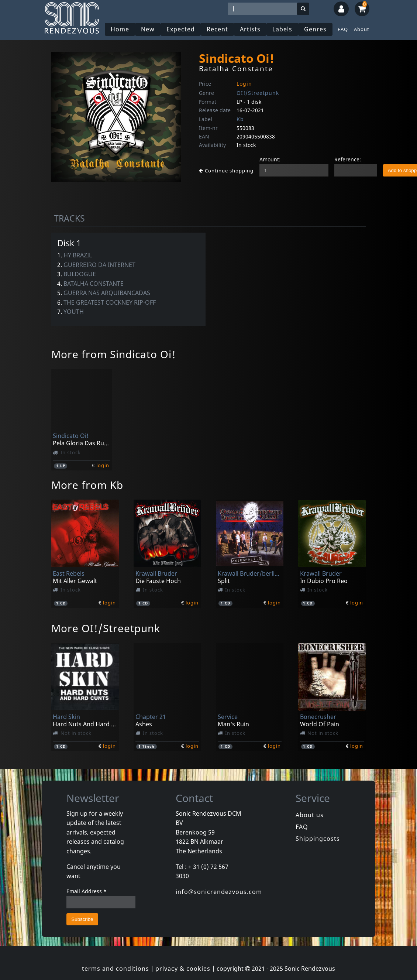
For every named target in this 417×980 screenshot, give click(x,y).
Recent (217, 29)
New (148, 29)
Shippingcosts (318, 839)
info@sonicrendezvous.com (219, 892)
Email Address (87, 891)
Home (120, 29)
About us (310, 815)
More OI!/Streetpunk (106, 628)
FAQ (343, 29)
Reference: (348, 159)
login (103, 465)
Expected (181, 29)
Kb (240, 119)
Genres (315, 29)
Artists (250, 29)
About (362, 29)
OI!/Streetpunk (258, 93)
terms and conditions (116, 969)
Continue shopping (226, 171)
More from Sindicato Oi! (114, 354)
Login (244, 84)
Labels (282, 29)
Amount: (270, 159)
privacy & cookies (183, 969)
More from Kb (87, 485)
